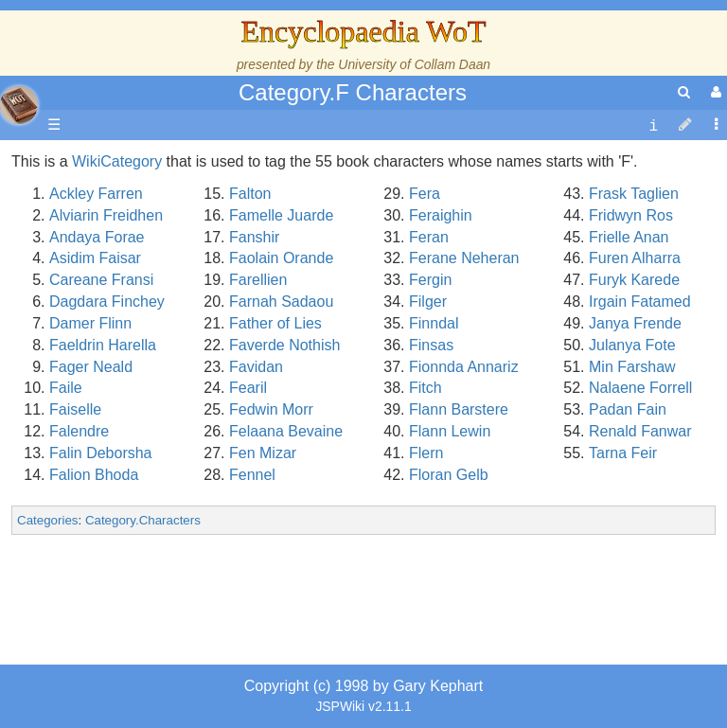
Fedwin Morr (271, 409)
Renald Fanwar (640, 431)
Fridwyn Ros (631, 215)
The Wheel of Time (153, 302)
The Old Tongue (144, 475)
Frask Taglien (634, 194)
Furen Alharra (635, 258)
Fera (425, 194)
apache (19, 105)
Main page (88, 161)
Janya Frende (635, 323)
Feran (429, 237)
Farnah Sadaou (281, 302)
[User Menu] (714, 92)
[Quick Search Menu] (684, 92)
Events (113, 388)
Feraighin (441, 215)
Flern (426, 453)
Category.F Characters (353, 92)
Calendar (121, 367)
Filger (428, 302)
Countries (160, 453)
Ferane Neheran (464, 258)
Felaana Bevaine (286, 431)
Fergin (430, 280)
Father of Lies (275, 323)
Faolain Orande (281, 258)
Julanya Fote (632, 345)
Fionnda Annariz (464, 367)
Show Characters (148, 539)
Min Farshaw (632, 367)
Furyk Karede (634, 280)
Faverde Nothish (284, 345)
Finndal (434, 323)
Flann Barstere (459, 409)
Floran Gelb (449, 475)
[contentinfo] (653, 125)
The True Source (146, 323)
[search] (684, 92)
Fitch (426, 388)
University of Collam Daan (414, 64)
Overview (160, 431)
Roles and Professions (166, 604)
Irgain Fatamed (640, 302)
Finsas (431, 345)
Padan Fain (628, 409)
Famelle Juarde (281, 215)
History (114, 345)
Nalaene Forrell (640, 388)
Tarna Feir (623, 453)
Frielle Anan (629, 237)
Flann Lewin (450, 431)
